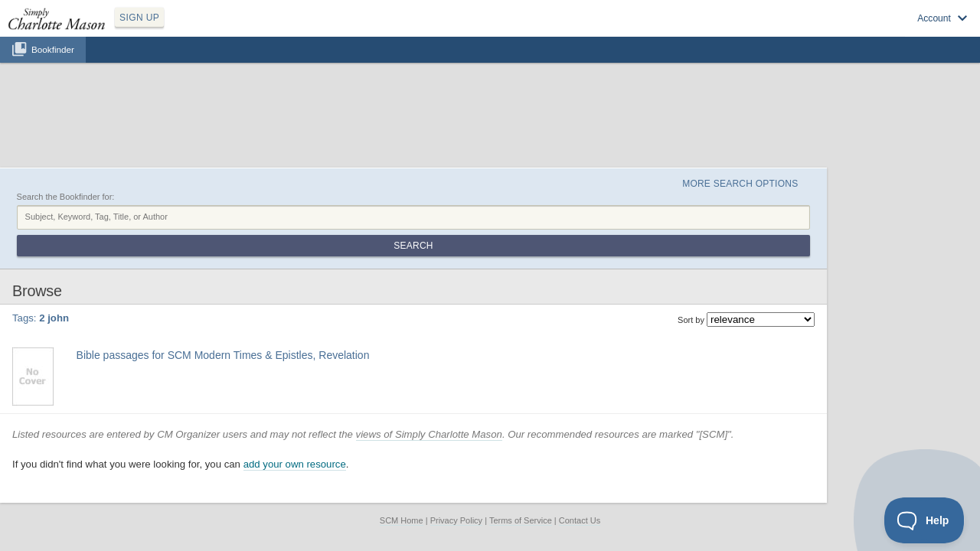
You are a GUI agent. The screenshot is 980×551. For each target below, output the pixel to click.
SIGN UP (212, 29)
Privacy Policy (456, 432)
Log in (796, 31)
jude (341, 271)
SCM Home (402, 432)
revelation (372, 271)
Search (837, 144)
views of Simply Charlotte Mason (506, 345)
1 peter (230, 271)
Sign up (752, 31)
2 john (260, 271)
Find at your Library (179, 307)
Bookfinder (53, 66)
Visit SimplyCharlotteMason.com (887, 31)
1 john (201, 271)
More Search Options (799, 108)
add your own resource (371, 375)
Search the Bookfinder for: (142, 125)
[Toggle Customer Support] (924, 520)
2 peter (289, 271)
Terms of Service (521, 432)
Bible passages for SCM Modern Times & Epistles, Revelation (296, 253)
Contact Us (580, 432)
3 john (317, 271)
